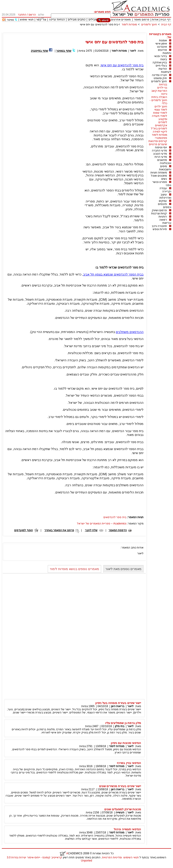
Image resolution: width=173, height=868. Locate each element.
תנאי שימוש (27, 20)
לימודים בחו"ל (159, 129)
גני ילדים (162, 88)
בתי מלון (120, 726)
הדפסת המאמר (118, 530)
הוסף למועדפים (23, 530)
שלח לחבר (91, 530)
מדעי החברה (159, 151)
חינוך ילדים (161, 107)
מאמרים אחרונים (121, 20)
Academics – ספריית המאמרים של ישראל (102, 524)
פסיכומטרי (161, 138)
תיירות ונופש (160, 229)
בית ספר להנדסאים (115, 517)
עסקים (163, 201)
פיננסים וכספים (165, 206)
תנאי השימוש (131, 857)
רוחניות (163, 217)
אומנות (163, 40)
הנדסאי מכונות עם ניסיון (126, 743)
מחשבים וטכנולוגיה (164, 162)
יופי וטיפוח (161, 147)
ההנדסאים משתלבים (130, 332)
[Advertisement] (89, 31)
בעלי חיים (161, 66)
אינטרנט (162, 47)
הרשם (32, 15)
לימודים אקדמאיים (161, 124)
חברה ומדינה (159, 75)
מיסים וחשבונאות (165, 168)
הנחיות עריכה (57, 20)
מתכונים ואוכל (159, 176)
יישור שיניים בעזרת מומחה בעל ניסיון (118, 703)
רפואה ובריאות (165, 221)
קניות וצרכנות (159, 213)
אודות (155, 20)
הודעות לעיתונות (165, 70)
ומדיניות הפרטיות (112, 857)
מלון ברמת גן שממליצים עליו (123, 723)
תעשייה (120, 813)
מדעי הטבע (160, 154)
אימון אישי (161, 44)
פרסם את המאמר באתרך (59, 530)
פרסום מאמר (141, 20)
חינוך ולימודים (149, 24)
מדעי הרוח (161, 157)
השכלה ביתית (159, 97)
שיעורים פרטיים (158, 144)
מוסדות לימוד (129, 24)
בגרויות (163, 84)
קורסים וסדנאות (158, 141)
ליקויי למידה (160, 132)
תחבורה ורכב (159, 226)
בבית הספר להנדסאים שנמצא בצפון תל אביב (113, 274)
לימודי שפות (160, 113)
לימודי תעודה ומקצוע (159, 118)
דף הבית (165, 20)
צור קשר (41, 20)
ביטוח (164, 59)
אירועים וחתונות (165, 51)
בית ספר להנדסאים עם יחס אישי (99, 24)
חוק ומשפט (160, 78)
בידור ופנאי (160, 56)
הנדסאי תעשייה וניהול (127, 829)
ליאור (133, 51)
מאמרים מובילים (98, 20)
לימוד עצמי (161, 110)
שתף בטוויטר (64, 51)
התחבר (22, 15)
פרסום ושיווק (159, 210)
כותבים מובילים (76, 20)
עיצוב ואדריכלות (165, 196)
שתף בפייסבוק (39, 51)
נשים (164, 179)
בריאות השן (118, 706)
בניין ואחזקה (160, 62)
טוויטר (10, 20)
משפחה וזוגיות (159, 173)
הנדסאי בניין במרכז (129, 763)
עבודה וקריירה (165, 190)
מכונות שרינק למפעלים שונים (123, 809)
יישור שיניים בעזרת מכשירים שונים (120, 786)
